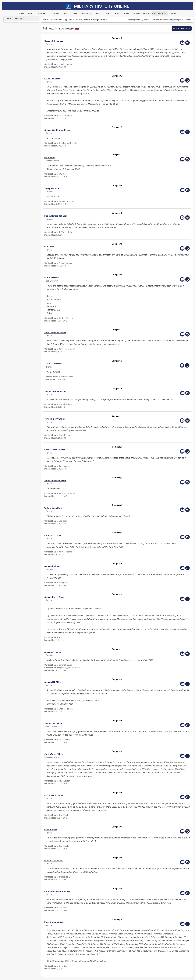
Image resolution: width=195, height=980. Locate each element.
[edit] (187, 43)
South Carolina (75, 19)
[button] (95, 41)
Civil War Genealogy (59, 19)
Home (46, 19)
